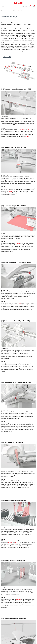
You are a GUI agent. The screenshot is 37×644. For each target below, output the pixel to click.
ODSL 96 (30, 130)
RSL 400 (18, 243)
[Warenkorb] (34, 6)
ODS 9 (19, 303)
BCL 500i (10, 191)
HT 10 (24, 130)
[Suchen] (23, 6)
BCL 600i (17, 542)
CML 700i (18, 599)
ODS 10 (20, 130)
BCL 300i (12, 188)
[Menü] (3, 6)
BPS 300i (25, 363)
